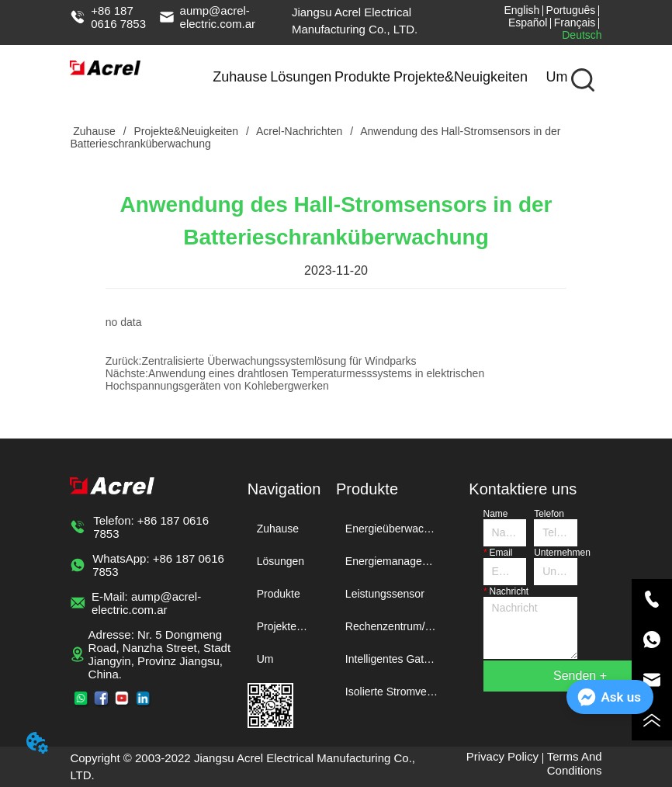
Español (528, 23)
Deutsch (582, 35)
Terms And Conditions (575, 763)
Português (571, 10)
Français (575, 23)
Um (556, 76)
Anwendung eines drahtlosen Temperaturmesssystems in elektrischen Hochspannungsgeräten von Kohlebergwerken (295, 380)
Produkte (362, 76)
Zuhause (240, 76)
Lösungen (301, 76)
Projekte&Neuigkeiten (461, 76)
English (521, 10)
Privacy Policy (502, 756)
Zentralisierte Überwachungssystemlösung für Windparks (279, 361)
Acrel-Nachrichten (300, 131)
